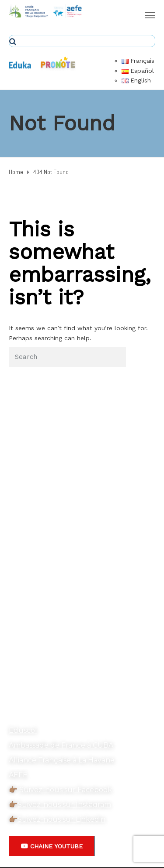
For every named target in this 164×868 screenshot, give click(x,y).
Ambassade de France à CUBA (61, 745)
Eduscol (23, 730)
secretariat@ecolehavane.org (59, 685)
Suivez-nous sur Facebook (66, 790)
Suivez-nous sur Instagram (64, 805)
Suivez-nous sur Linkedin (61, 819)
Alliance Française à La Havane (62, 760)
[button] (52, 846)
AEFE (18, 775)
